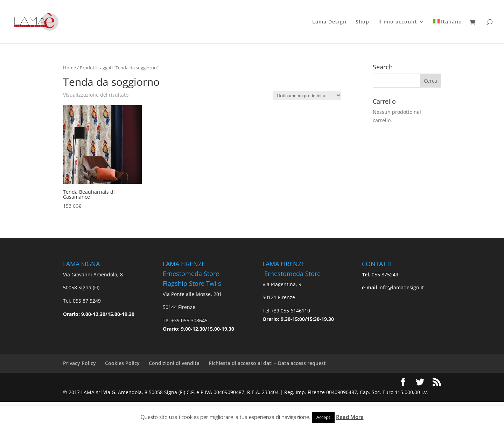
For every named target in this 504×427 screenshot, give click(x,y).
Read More (350, 417)
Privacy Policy (79, 363)
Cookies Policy (122, 363)
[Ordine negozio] (307, 95)
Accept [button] (323, 417)
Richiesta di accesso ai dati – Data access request (267, 363)
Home (69, 68)
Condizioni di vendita (174, 363)
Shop (362, 22)
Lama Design (329, 22)
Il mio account (398, 22)
